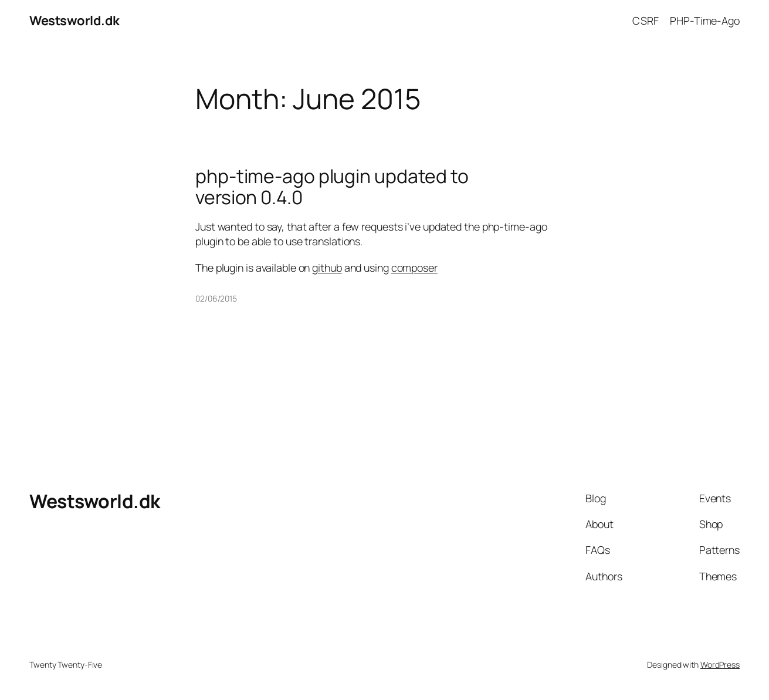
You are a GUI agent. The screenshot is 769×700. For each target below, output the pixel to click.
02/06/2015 (216, 298)
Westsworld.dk (74, 21)
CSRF (646, 21)
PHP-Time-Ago (705, 21)
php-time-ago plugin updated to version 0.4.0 (332, 187)
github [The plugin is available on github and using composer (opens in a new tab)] (327, 268)
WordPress (720, 665)
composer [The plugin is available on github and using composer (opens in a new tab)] (414, 268)
